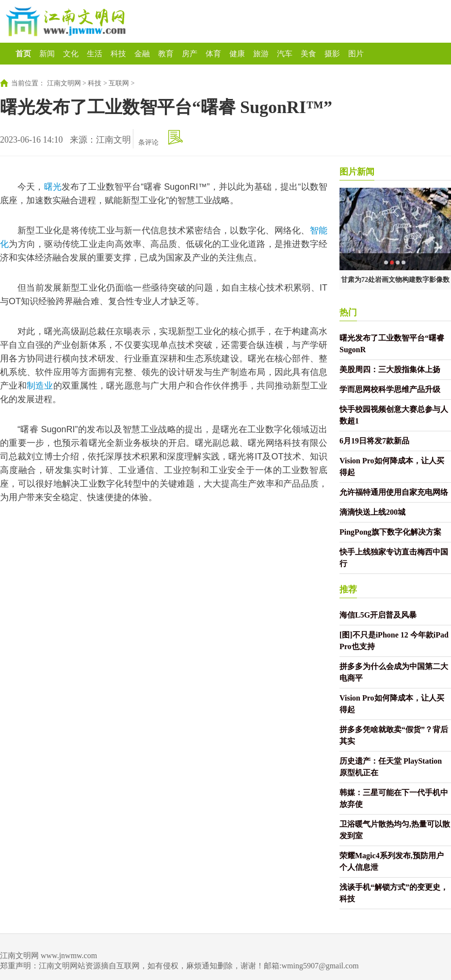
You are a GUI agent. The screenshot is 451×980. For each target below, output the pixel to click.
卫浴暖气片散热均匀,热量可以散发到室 (395, 830)
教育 (166, 54)
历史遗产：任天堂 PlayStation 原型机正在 (391, 767)
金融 (142, 54)
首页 (23, 54)
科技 (118, 54)
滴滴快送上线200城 (372, 512)
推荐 (348, 589)
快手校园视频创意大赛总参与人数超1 (394, 415)
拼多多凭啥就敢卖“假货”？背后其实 (394, 735)
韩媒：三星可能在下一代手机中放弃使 (394, 798)
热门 (348, 312)
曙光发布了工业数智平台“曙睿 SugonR (392, 344)
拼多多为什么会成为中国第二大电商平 (394, 672)
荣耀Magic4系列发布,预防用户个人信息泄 (392, 861)
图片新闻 (357, 172)
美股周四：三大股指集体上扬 (390, 369)
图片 (356, 54)
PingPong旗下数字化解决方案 (390, 532)
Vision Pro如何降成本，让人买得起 (392, 466)
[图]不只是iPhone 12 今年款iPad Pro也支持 (394, 641)
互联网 (119, 83)
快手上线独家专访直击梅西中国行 (394, 558)
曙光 (53, 187)
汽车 (285, 54)
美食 (308, 54)
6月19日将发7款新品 (374, 441)
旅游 (261, 54)
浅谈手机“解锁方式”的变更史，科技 (394, 893)
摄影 (332, 54)
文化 (71, 54)
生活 (95, 54)
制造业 (40, 386)
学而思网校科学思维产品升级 (390, 389)
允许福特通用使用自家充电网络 (394, 492)
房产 (190, 54)
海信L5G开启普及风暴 (378, 615)
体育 (213, 54)
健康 (237, 54)
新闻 (47, 54)
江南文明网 (64, 83)
